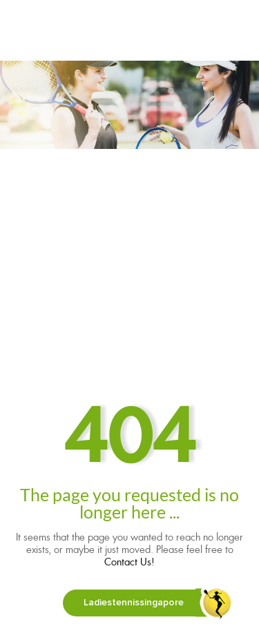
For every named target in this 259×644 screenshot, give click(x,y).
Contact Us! (129, 562)
